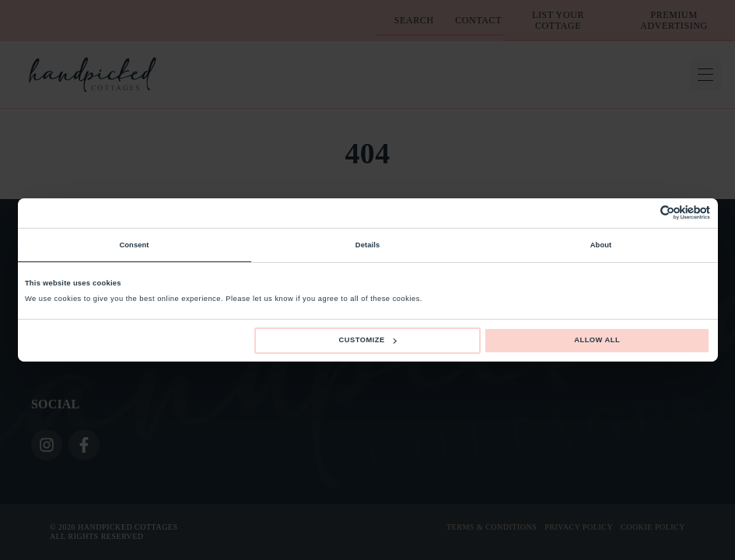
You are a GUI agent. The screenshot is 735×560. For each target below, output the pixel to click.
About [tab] (601, 245)
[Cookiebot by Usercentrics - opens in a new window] (642, 213)
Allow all (597, 340)
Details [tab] (367, 245)
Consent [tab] (134, 245)
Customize (368, 340)
